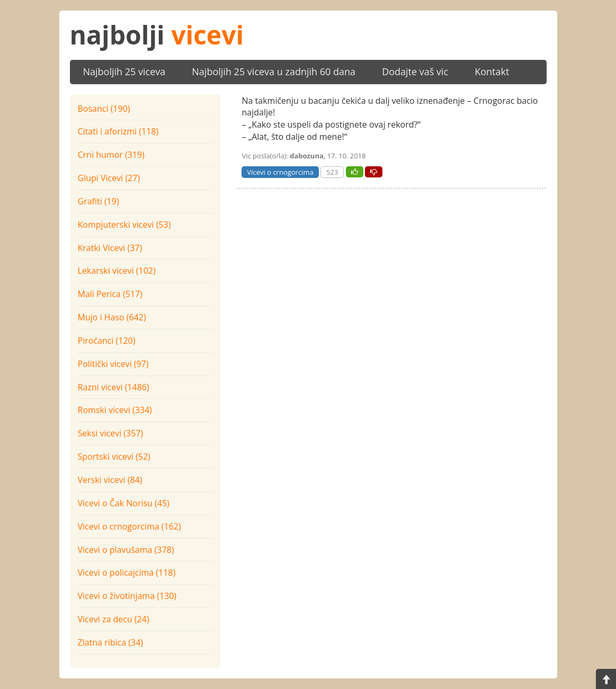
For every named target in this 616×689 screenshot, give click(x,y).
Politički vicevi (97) (113, 364)
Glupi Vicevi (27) (109, 178)
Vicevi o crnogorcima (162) (130, 526)
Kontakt (492, 71)
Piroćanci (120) (107, 341)
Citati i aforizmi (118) (118, 131)
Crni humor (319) (111, 155)
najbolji (157, 35)
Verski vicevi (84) (110, 480)
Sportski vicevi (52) (114, 457)
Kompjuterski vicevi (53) (124, 225)
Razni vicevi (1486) (114, 387)
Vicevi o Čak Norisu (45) (124, 503)
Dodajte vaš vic (415, 71)
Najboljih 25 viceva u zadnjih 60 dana (274, 71)
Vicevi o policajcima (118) (127, 572)
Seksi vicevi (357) (111, 433)
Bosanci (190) (104, 109)
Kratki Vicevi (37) (110, 248)
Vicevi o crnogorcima (280, 172)
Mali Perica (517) (110, 294)
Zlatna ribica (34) (111, 642)
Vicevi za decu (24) (114, 619)
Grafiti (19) (99, 201)
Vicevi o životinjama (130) (127, 596)
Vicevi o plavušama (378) (126, 550)
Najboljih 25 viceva (124, 71)
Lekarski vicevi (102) (117, 271)
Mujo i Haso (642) (112, 317)
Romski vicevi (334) (115, 410)
